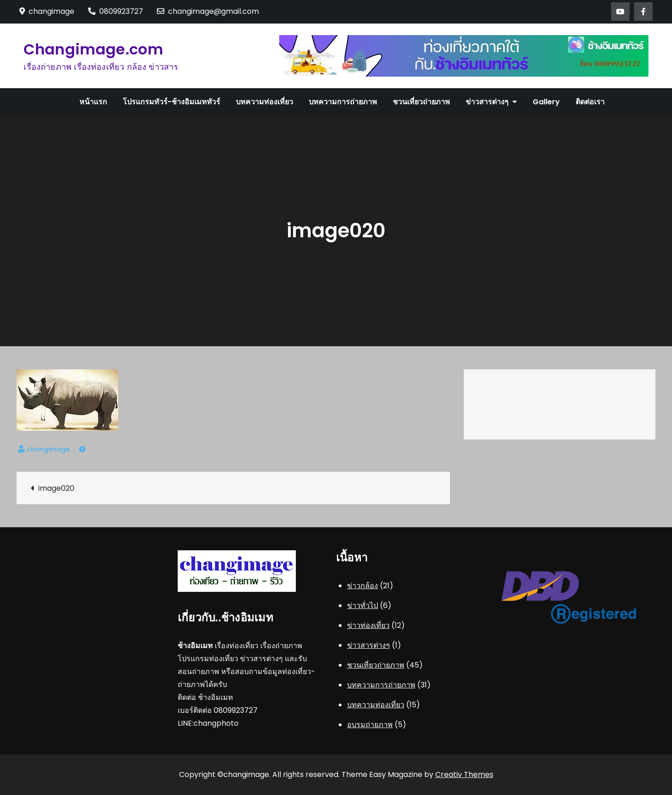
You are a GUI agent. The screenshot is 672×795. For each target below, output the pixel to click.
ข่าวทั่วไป (363, 605)
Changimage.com (93, 49)
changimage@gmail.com (208, 11)
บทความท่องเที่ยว (264, 102)
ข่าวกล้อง (363, 586)
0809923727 (116, 11)
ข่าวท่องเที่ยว (368, 625)
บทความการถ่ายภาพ (343, 102)
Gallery (546, 102)
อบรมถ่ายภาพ (370, 725)
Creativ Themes (464, 774)
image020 (56, 488)
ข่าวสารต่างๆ (487, 102)
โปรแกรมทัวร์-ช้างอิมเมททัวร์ (171, 102)
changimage (48, 449)
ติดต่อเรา (590, 102)
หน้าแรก (93, 102)
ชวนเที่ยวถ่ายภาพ (421, 102)
